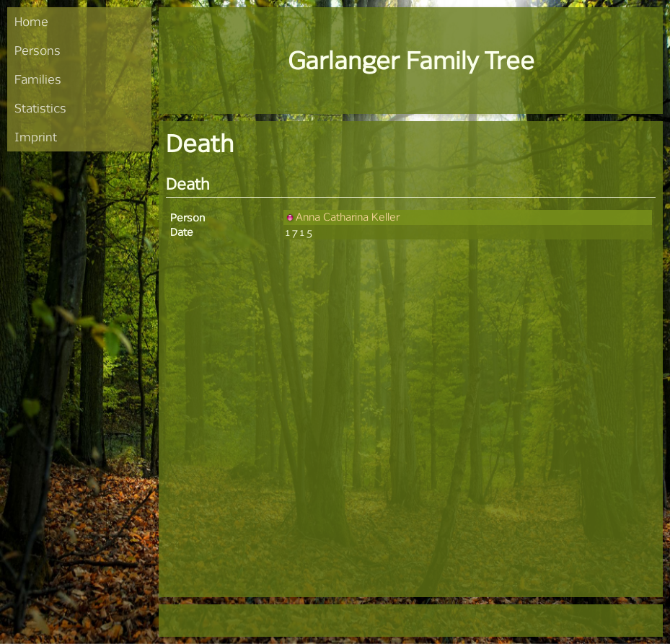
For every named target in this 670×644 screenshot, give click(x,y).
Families (38, 79)
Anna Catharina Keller (342, 217)
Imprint (36, 137)
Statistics (40, 108)
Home (31, 21)
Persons (38, 50)
